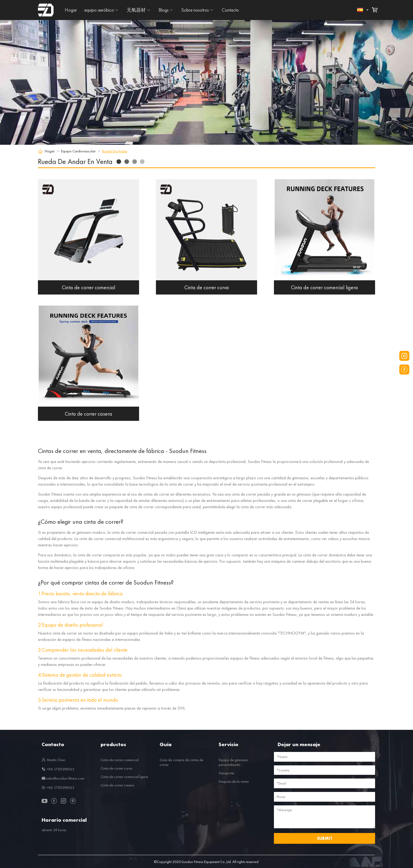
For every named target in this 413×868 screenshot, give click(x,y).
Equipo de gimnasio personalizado (233, 762)
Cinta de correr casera (117, 785)
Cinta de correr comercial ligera (124, 777)
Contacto (230, 10)
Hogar (71, 10)
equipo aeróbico (99, 10)
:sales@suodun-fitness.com (63, 778)
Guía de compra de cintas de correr (181, 762)
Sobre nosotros (195, 10)
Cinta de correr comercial (120, 760)
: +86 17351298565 (58, 769)
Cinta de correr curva (116, 768)
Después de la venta (234, 781)
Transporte (226, 773)
